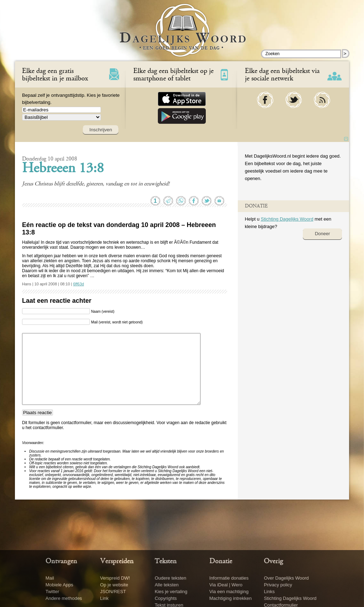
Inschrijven (101, 130)
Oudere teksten (170, 578)
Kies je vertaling (171, 592)
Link (105, 598)
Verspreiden (117, 561)
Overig (273, 561)
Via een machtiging (229, 592)
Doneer (323, 234)
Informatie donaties (229, 578)
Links (269, 592)
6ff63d (79, 284)
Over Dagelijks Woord (286, 578)
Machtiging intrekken (231, 598)
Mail (50, 578)
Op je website (114, 585)
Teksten (166, 561)
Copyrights (166, 598)
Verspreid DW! (115, 578)
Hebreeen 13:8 (63, 169)
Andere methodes (64, 598)
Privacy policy (278, 585)
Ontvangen (61, 561)
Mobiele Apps (59, 585)
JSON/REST (113, 592)
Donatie (221, 561)
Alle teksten (167, 585)
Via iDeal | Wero (226, 585)
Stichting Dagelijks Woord (287, 219)
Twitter (52, 592)
